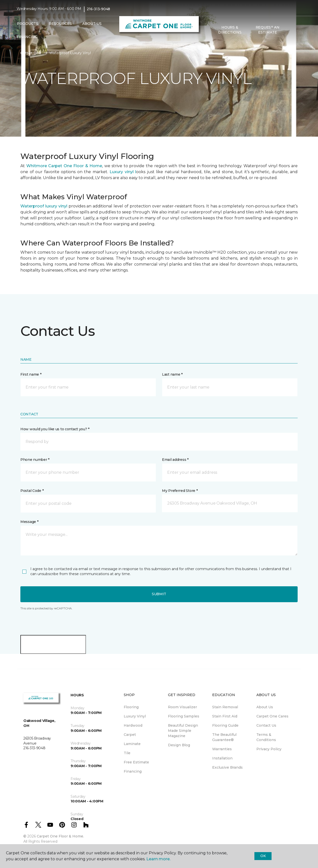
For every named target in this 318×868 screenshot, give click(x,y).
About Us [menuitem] (265, 707)
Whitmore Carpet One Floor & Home (63, 166)
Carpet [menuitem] (130, 735)
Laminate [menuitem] (132, 744)
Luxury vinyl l (123, 172)
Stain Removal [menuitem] (225, 707)
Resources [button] (60, 24)
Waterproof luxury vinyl (44, 206)
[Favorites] (296, 30)
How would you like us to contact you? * (55, 429)
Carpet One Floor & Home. (60, 836)
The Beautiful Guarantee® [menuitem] (224, 737)
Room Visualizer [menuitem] (182, 707)
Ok (263, 856)
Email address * (175, 460)
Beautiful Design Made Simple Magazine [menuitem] (183, 731)
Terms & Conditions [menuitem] (266, 737)
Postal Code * (32, 491)
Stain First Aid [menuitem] (225, 716)
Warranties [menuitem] (222, 749)
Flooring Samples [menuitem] (184, 716)
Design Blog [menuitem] (179, 745)
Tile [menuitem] (127, 753)
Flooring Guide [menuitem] (225, 725)
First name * (31, 374)
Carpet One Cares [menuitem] (272, 716)
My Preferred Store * (180, 491)
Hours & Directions (230, 30)
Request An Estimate (268, 30)
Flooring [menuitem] (131, 707)
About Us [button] (92, 24)
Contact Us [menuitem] (266, 725)
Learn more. (158, 859)
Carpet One (31, 53)
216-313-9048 (98, 9)
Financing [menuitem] (27, 37)
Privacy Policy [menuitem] (269, 749)
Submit (159, 594)
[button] (290, 30)
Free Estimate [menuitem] (136, 762)
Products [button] (28, 24)
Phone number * (35, 460)
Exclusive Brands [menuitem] (227, 767)
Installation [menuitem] (222, 758)
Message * (29, 522)
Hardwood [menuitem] (133, 725)
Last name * (172, 374)
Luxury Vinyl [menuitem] (135, 716)
